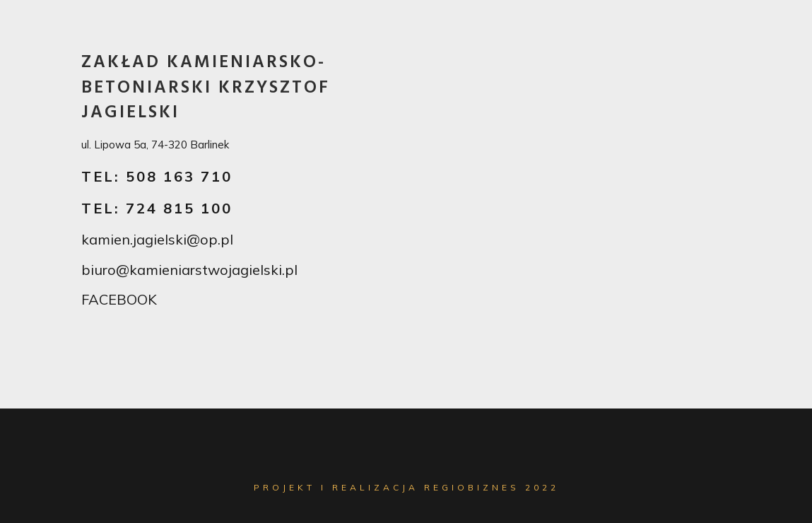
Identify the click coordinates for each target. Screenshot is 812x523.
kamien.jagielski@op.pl (157, 239)
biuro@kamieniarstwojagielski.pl (189, 270)
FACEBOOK (119, 299)
